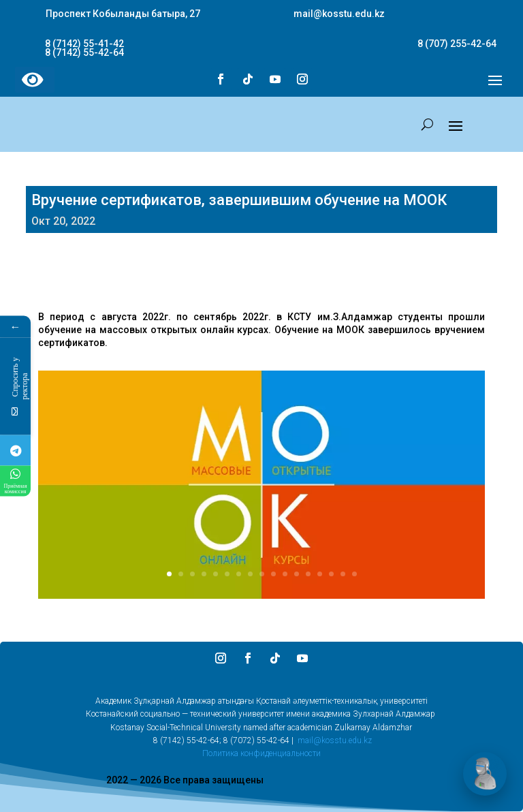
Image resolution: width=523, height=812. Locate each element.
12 (297, 574)
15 (331, 574)
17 (354, 574)
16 (343, 574)
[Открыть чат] (485, 774)
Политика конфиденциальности (261, 753)
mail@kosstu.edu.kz (335, 740)
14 (320, 574)
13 (308, 574)
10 (273, 574)
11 (285, 574)
